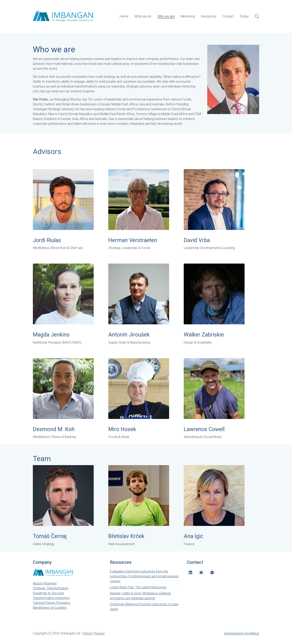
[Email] (201, 572)
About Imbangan (45, 583)
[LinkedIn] (190, 572)
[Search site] (257, 16)
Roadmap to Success (48, 593)
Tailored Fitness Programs (52, 603)
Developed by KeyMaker (242, 633)
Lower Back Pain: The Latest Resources (138, 587)
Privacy (99, 633)
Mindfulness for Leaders (50, 608)
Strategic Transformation (51, 588)
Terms (87, 633)
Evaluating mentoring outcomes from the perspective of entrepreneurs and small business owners (144, 576)
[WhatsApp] (212, 572)
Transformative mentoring (51, 598)
